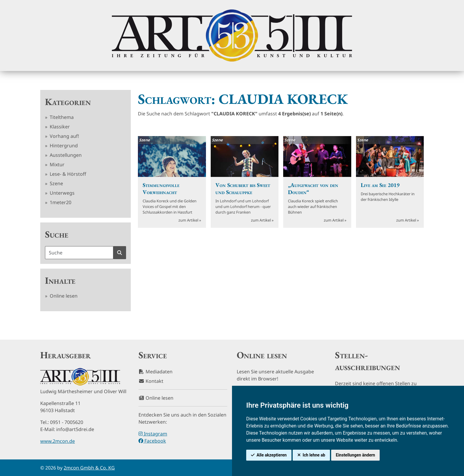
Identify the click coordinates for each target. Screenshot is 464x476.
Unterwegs (62, 193)
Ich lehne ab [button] (314, 455)
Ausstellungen (65, 155)
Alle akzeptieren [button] (272, 455)
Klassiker (59, 127)
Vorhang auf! (64, 136)
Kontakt (151, 381)
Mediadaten (156, 372)
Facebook (152, 441)
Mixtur (57, 164)
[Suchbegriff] (79, 253)
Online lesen (63, 296)
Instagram (153, 434)
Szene (56, 183)
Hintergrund (63, 146)
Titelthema (61, 117)
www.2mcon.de (58, 441)
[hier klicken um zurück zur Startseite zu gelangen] (232, 36)
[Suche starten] (120, 253)
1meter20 (60, 202)
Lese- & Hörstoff (67, 174)
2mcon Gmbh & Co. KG (89, 468)
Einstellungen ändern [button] (356, 455)
